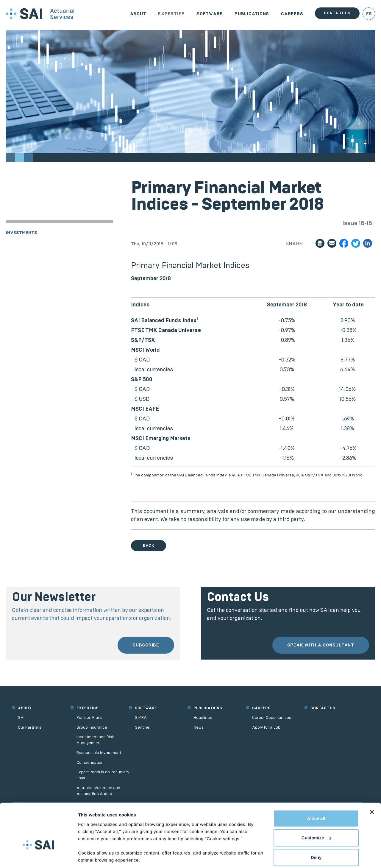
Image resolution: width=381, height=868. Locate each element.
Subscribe (146, 645)
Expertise (171, 14)
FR (369, 14)
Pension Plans (89, 717)
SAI (21, 717)
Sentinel (143, 727)
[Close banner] (372, 792)
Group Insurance (92, 727)
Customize (316, 818)
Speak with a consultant (321, 645)
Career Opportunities (272, 717)
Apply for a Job (266, 727)
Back (149, 546)
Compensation (90, 762)
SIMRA (141, 717)
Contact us (337, 13)
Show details (92, 856)
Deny (316, 837)
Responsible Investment (99, 753)
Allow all (316, 798)
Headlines (203, 717)
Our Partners (30, 727)
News (199, 727)
